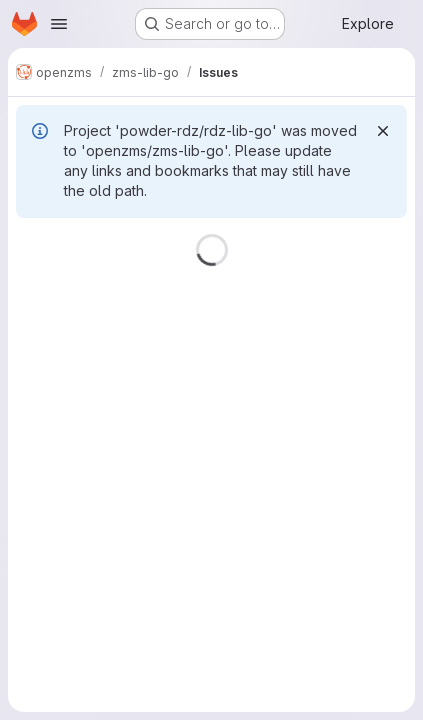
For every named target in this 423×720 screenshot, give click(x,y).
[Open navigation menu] (59, 24)
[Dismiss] (383, 131)
